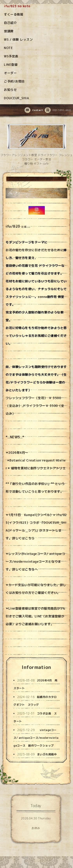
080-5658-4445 (58, 110)
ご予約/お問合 (14, 81)
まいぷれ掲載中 (47, 754)
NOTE (8, 48)
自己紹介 (10, 23)
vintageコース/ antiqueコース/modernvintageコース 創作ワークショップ (36, 738)
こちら (30, 538)
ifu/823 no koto (17, 6)
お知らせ (10, 90)
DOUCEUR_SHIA (16, 98)
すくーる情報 (14, 14)
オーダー (10, 73)
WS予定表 (11, 56)
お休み (36, 828)
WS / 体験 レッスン (18, 39)
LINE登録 (11, 65)
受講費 (9, 31)
